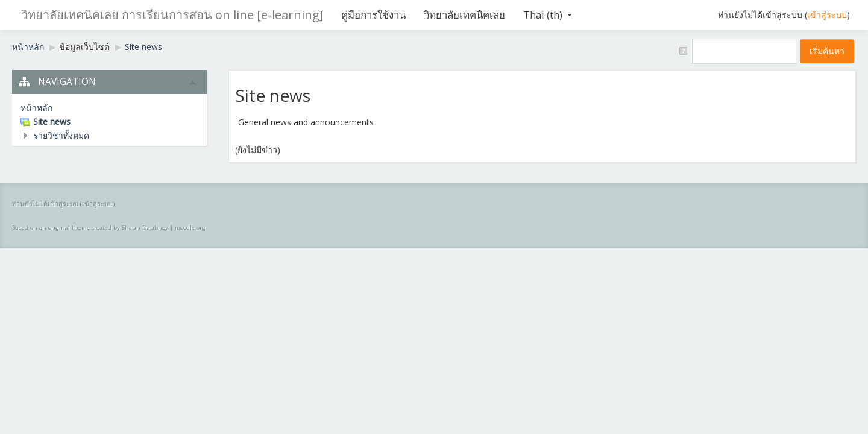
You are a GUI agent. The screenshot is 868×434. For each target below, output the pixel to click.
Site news (143, 47)
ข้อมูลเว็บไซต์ (84, 47)
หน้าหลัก (28, 47)
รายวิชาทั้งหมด (61, 135)
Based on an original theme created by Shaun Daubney (90, 228)
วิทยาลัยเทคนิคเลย (464, 15)
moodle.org (190, 228)
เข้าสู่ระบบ (827, 15)
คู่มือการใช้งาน (373, 15)
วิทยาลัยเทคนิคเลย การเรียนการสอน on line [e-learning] (172, 15)
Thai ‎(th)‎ (548, 15)
